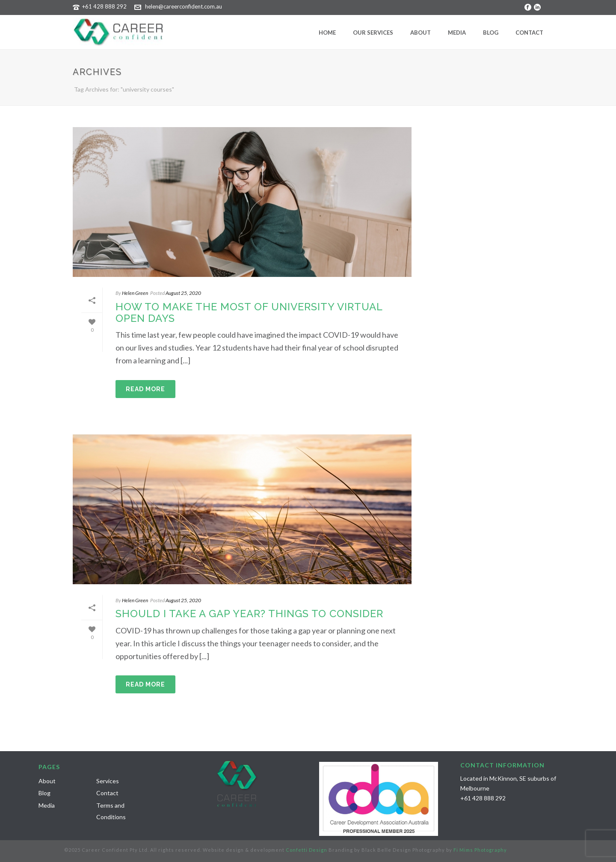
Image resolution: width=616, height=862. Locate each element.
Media (457, 33)
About (421, 33)
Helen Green (135, 293)
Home (327, 33)
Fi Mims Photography (480, 850)
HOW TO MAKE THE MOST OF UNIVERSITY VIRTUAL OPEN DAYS (249, 312)
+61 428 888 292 (104, 6)
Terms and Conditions (111, 811)
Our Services (373, 33)
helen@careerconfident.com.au (184, 6)
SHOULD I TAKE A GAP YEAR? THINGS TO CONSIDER (249, 614)
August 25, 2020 (183, 293)
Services (108, 781)
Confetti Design (307, 850)
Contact (529, 33)
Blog (491, 33)
